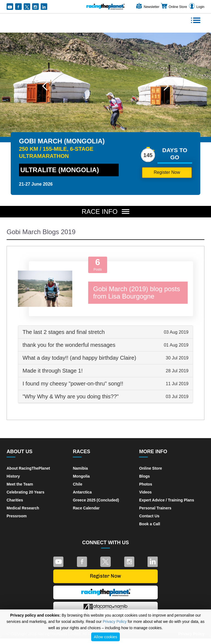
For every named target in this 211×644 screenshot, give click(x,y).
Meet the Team (20, 484)
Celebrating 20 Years (25, 492)
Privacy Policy (115, 622)
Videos (145, 492)
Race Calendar (86, 508)
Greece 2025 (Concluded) (96, 500)
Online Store (174, 7)
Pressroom (17, 516)
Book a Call (149, 524)
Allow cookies (106, 637)
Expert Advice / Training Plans (166, 500)
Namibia (80, 468)
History (13, 476)
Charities (15, 500)
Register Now (167, 172)
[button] (45, 86)
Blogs (144, 476)
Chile (77, 484)
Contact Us (149, 516)
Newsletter (147, 7)
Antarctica (82, 492)
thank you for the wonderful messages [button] (105, 345)
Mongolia (81, 476)
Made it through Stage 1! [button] (105, 371)
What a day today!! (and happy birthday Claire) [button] (105, 358)
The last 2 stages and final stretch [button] (105, 332)
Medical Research (23, 508)
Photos (145, 484)
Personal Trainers (155, 508)
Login (196, 7)
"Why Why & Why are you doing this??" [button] (105, 396)
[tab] (105, 332)
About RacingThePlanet (28, 468)
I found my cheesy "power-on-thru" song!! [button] (105, 384)
